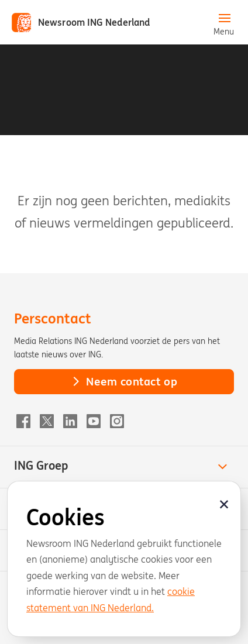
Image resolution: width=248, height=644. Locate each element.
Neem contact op (124, 381)
